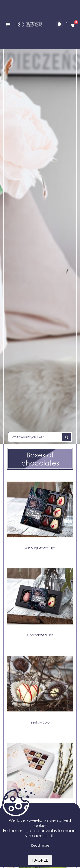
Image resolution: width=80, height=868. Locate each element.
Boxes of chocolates (40, 459)
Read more (40, 845)
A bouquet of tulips (40, 548)
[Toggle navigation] (8, 24)
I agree (40, 860)
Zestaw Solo (40, 722)
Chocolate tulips (40, 635)
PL (67, 23)
